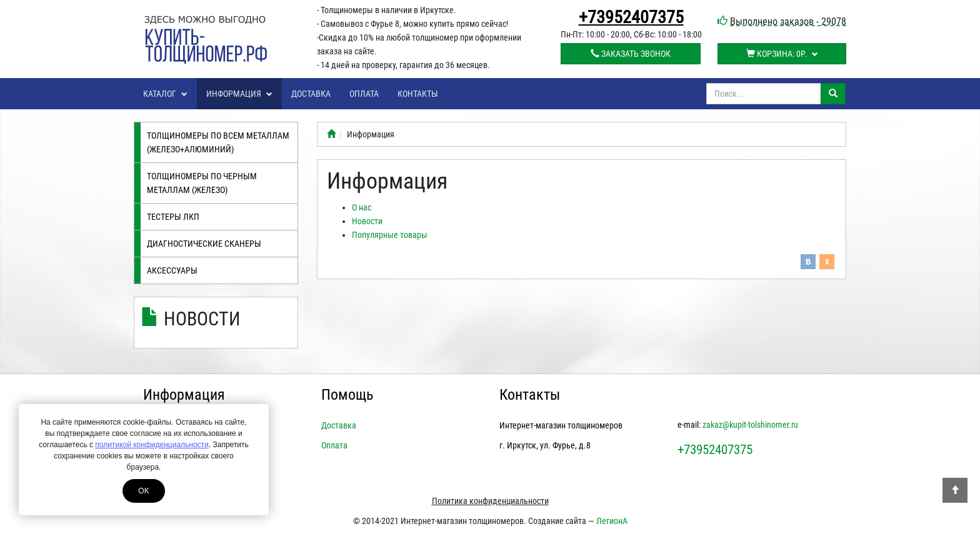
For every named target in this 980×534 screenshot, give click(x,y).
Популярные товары (390, 235)
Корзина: (782, 54)
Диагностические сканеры (204, 244)
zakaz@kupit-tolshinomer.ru (750, 425)
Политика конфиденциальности (490, 501)
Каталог (165, 94)
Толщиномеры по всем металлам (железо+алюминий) (218, 142)
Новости (202, 319)
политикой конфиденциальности (152, 445)
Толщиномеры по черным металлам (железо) (202, 183)
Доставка (311, 94)
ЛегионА (612, 521)
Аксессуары (172, 270)
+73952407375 (631, 17)
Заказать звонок (631, 54)
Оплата (364, 94)
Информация (239, 94)
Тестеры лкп (173, 217)
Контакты (418, 94)
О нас (362, 207)
